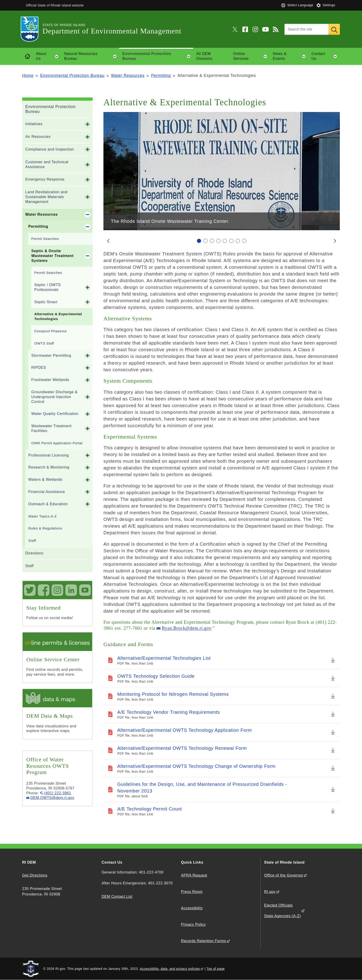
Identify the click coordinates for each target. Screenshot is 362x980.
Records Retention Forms (204, 941)
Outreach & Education (48, 504)
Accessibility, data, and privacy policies (170, 969)
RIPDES (39, 367)
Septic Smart (46, 302)
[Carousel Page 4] (218, 241)
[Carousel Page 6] (231, 241)
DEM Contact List (117, 897)
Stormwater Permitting (51, 355)
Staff (32, 541)
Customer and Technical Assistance (47, 164)
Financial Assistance (47, 492)
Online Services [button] (251, 56)
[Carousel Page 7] (238, 241)
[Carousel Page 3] (212, 241)
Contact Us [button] (326, 56)
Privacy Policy (193, 924)
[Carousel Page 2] (205, 241)
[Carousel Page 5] (225, 241)
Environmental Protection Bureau (72, 76)
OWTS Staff (44, 343)
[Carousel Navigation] (222, 241)
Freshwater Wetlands (50, 380)
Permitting (161, 76)
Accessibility (192, 908)
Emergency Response (45, 179)
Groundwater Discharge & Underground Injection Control (54, 397)
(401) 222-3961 (58, 793)
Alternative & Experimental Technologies (58, 316)
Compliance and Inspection (50, 149)
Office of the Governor (284, 875)
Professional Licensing (49, 455)
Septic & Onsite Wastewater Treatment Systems (53, 256)
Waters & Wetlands (45, 479)
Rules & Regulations (45, 528)
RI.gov (270, 892)
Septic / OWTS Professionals (48, 287)
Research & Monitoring (49, 467)
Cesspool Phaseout (51, 331)
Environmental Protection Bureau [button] (158, 56)
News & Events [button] (291, 56)
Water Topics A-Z (43, 516)
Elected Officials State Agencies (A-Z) (282, 911)
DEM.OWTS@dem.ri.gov (52, 798)
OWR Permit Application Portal (57, 443)
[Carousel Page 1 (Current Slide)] (199, 241)
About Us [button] (49, 56)
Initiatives (34, 124)
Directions (34, 553)
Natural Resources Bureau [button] (92, 56)
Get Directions (35, 875)
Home (28, 76)
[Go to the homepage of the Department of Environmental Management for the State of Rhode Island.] (32, 29)
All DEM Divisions (204, 56)
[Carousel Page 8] (244, 241)
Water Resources (128, 76)
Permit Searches (45, 239)
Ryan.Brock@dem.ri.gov (187, 628)
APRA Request (194, 875)
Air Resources (38, 137)
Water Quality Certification (55, 414)
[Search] (307, 29)
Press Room (192, 892)
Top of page (216, 969)
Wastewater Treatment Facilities (51, 428)
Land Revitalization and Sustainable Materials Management (46, 197)
